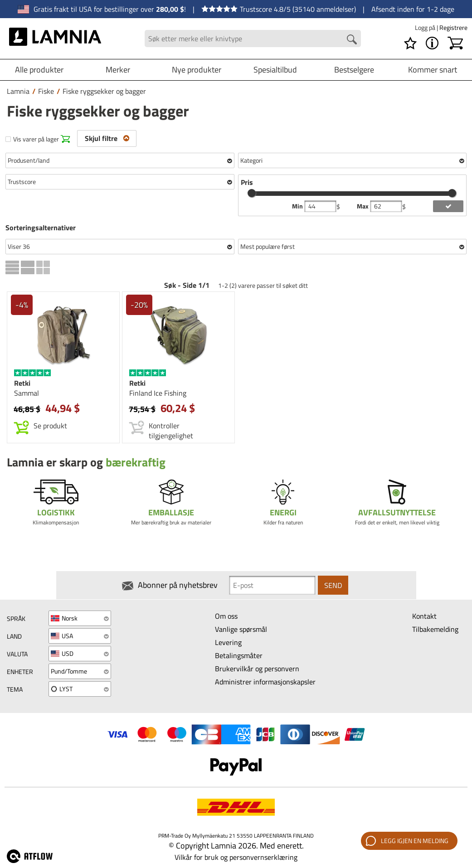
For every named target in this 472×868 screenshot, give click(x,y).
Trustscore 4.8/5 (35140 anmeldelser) (279, 9)
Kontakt (424, 616)
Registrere (453, 27)
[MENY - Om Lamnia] (432, 43)
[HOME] (55, 39)
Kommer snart (433, 70)
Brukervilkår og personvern (257, 669)
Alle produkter (39, 70)
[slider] (252, 193)
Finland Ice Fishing (158, 393)
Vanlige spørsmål (241, 629)
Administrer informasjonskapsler (265, 682)
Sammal (27, 393)
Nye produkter (197, 70)
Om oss (226, 616)
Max (363, 206)
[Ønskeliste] (410, 43)
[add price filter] (448, 206)
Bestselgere (354, 70)
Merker (118, 70)
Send (333, 585)
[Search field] (253, 39)
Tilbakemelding (435, 629)
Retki (22, 383)
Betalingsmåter (239, 655)
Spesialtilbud (275, 70)
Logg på (426, 27)
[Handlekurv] (455, 43)
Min (298, 206)
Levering (228, 642)
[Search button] (352, 39)
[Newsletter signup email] (272, 585)
